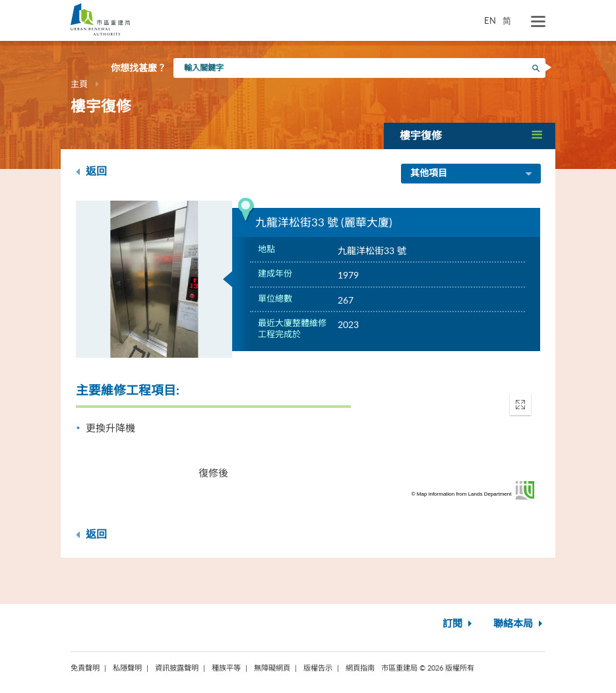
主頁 (79, 84)
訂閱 (459, 624)
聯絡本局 (519, 624)
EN (490, 20)
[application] (462, 444)
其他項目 (472, 174)
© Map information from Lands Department (462, 494)
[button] (470, 136)
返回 (91, 171)
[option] (154, 279)
